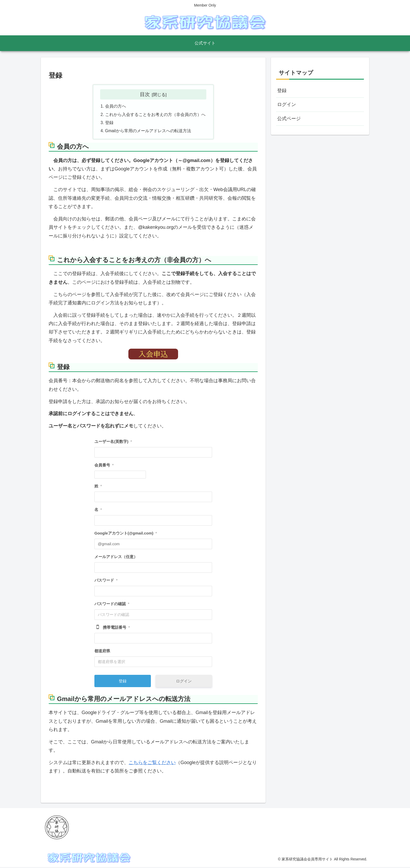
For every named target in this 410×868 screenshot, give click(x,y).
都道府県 (102, 652)
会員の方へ (116, 107)
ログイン (184, 682)
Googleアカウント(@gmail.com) (126, 534)
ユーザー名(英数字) (113, 443)
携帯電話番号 (116, 629)
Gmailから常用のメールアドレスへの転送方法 (148, 132)
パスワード (106, 582)
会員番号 (104, 466)
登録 (109, 124)
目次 (145, 94)
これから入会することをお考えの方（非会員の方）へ (155, 115)
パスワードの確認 (112, 605)
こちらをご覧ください (152, 764)
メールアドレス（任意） (116, 558)
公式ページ (289, 119)
